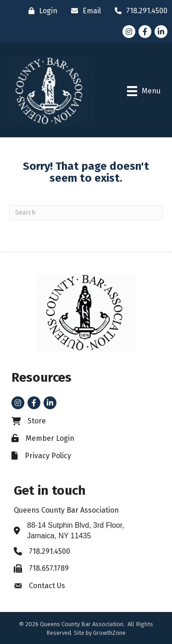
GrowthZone (109, 633)
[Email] (84, 11)
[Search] (86, 213)
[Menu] (144, 91)
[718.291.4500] (139, 11)
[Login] (41, 11)
